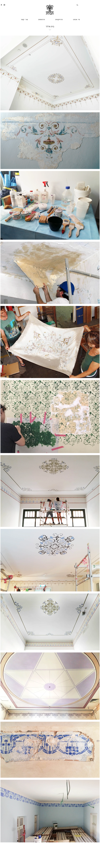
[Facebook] (1, 5)
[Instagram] (4, 5)
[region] (50, 42)
